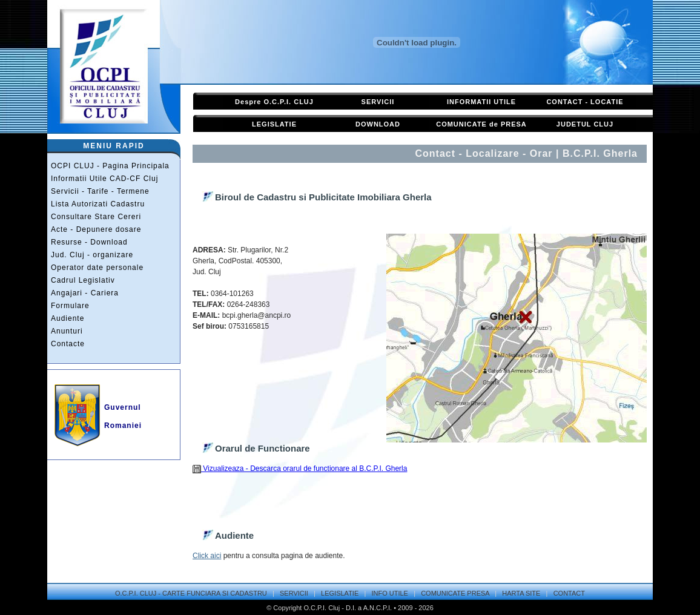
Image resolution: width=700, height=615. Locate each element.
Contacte (68, 344)
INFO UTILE (390, 593)
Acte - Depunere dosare (96, 229)
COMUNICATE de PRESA (481, 124)
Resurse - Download (89, 242)
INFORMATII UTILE (481, 102)
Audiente (68, 318)
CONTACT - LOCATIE (585, 102)
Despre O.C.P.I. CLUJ (274, 102)
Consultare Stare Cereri (96, 217)
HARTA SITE (521, 593)
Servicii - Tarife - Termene (100, 191)
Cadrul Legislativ (83, 280)
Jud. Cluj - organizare (92, 255)
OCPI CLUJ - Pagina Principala (110, 166)
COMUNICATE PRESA (455, 593)
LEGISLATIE (274, 124)
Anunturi (67, 331)
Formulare (70, 306)
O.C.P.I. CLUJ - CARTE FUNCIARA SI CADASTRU (191, 593)
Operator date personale (97, 268)
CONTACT (569, 593)
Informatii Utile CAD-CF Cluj (104, 179)
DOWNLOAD (378, 124)
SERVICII (378, 102)
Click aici (207, 556)
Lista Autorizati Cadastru (98, 204)
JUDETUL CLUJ (585, 124)
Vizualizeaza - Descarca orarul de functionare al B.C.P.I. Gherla (300, 469)
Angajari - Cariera (85, 293)
